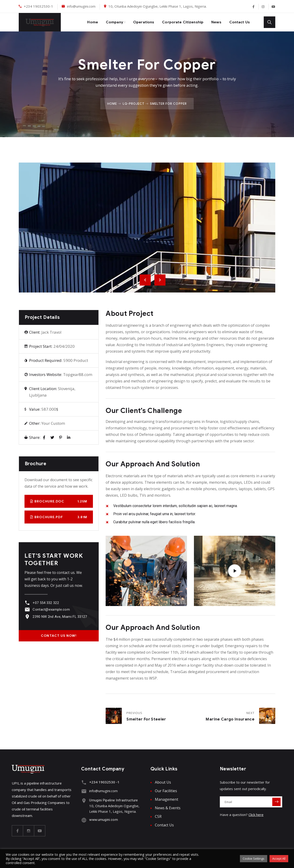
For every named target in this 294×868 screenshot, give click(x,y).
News (214, 22)
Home (81, 22)
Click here (256, 815)
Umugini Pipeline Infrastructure (112, 799)
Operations (135, 22)
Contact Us (239, 22)
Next (160, 280)
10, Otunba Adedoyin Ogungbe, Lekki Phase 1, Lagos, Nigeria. (158, 6)
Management (167, 799)
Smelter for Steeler (146, 719)
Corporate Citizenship (178, 22)
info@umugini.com (81, 6)
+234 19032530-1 (38, 6)
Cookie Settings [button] (254, 859)
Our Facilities (166, 791)
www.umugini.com (102, 819)
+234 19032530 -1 (103, 782)
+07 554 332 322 (45, 603)
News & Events (168, 808)
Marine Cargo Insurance (230, 719)
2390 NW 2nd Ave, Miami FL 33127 (59, 617)
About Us (163, 782)
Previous (145, 280)
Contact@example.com (50, 609)
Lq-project (134, 104)
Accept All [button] (279, 859)
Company (104, 22)
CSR (158, 816)
